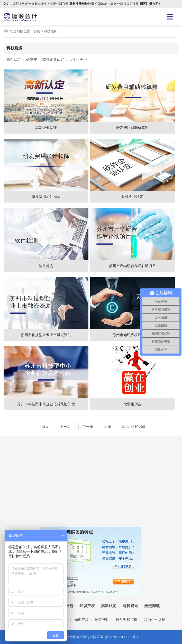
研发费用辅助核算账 (132, 128)
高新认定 (109, 606)
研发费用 (102, 620)
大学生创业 (78, 59)
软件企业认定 (53, 59)
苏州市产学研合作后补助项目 (132, 266)
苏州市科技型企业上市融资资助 (46, 335)
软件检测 (46, 266)
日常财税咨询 (127, 620)
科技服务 (51, 31)
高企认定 (14, 59)
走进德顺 (152, 606)
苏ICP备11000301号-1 (122, 637)
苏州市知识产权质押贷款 (132, 335)
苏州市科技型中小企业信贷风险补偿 (46, 404)
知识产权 (87, 606)
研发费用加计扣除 (46, 197)
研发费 (32, 59)
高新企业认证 (46, 128)
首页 (37, 31)
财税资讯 (130, 606)
